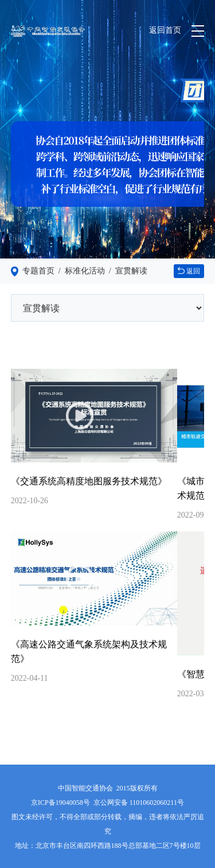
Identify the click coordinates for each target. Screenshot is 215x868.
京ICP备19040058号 (60, 803)
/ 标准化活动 (80, 271)
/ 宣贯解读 (126, 271)
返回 (189, 271)
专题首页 (38, 271)
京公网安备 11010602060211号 (139, 803)
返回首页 (165, 30)
